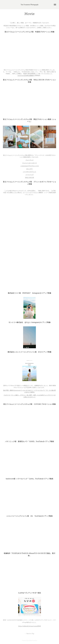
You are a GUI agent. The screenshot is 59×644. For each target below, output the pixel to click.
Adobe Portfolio (33, 641)
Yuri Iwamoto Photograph (29, 5)
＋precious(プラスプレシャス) (30, 166)
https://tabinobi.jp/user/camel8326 (30, 626)
